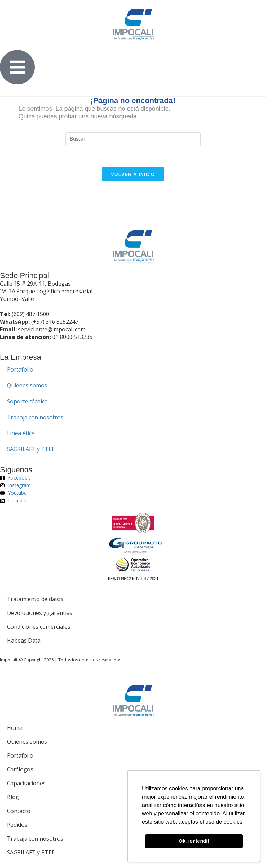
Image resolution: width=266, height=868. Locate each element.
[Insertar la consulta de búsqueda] (133, 139)
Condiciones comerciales (39, 627)
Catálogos (20, 769)
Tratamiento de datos (35, 599)
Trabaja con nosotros (35, 417)
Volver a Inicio (133, 174)
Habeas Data (24, 641)
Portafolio (20, 369)
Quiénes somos (27, 385)
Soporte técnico (27, 401)
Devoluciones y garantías (40, 613)
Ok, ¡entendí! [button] (194, 841)
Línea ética (21, 433)
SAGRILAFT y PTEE (31, 449)
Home (15, 728)
